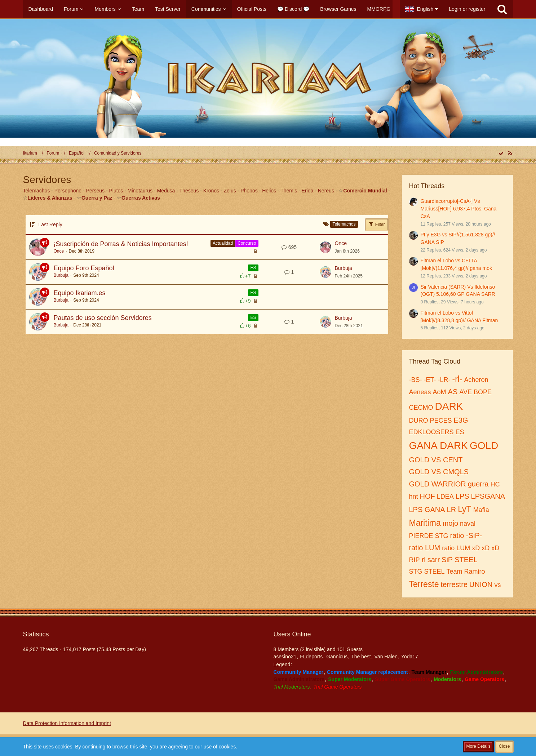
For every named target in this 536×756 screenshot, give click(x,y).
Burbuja (61, 275)
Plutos (116, 191)
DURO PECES (431, 421)
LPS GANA (427, 510)
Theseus (189, 191)
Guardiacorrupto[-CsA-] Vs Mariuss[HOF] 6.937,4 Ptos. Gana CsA (459, 208)
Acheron (476, 380)
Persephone (68, 191)
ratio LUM (425, 548)
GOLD (484, 446)
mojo (450, 523)
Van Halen (386, 657)
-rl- (457, 379)
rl (424, 560)
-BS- (416, 380)
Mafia (481, 510)
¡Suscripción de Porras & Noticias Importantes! (121, 244)
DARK (449, 406)
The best (361, 657)
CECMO (421, 408)
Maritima (425, 523)
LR (452, 510)
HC (495, 484)
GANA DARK (438, 446)
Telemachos (37, 191)
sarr (434, 560)
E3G (461, 420)
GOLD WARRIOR (438, 484)
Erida (308, 191)
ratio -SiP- (466, 535)
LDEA (445, 497)
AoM (440, 392)
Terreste (424, 584)
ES (253, 268)
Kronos (211, 191)
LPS (462, 496)
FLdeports (311, 657)
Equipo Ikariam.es (80, 293)
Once (59, 251)
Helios (269, 191)
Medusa (166, 191)
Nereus (326, 191)
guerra (478, 484)
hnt (414, 497)
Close (504, 746)
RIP (415, 560)
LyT (465, 509)
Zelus (230, 191)
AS (453, 392)
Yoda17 (410, 657)
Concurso (247, 243)
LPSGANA (488, 496)
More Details (478, 746)
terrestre (454, 584)
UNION (481, 584)
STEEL (466, 560)
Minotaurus (140, 191)
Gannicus (337, 657)
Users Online (292, 634)
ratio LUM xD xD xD (471, 548)
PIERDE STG (429, 536)
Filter (377, 224)
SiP (447, 560)
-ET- (430, 380)
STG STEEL (427, 572)
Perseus (95, 191)
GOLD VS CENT (436, 460)
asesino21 (285, 657)
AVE (466, 392)
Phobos (249, 191)
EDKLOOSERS (431, 432)
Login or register (467, 9)
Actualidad (223, 243)
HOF (428, 496)
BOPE (483, 392)
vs (498, 585)
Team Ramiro (466, 572)
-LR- (444, 380)
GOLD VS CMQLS (439, 472)
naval (468, 524)
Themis (289, 191)
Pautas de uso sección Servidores (103, 318)
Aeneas (420, 392)
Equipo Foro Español (84, 268)
